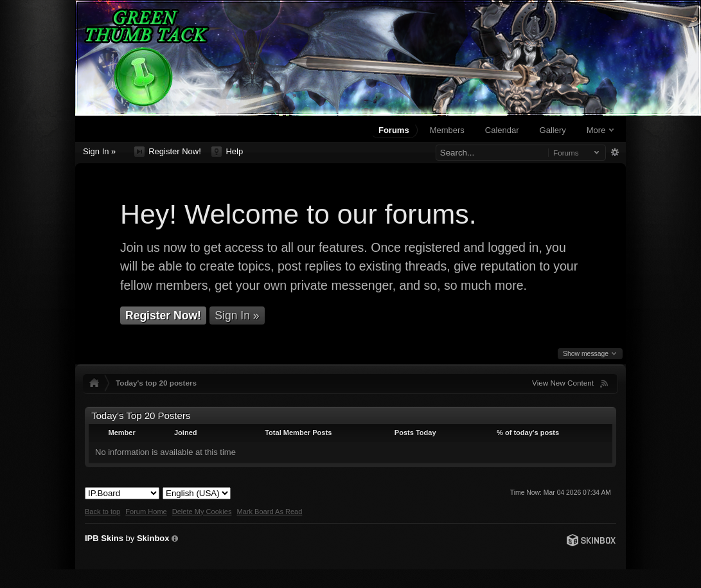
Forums (394, 130)
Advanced (615, 152)
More (600, 130)
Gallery (553, 130)
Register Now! (168, 152)
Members (447, 130)
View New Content (563, 383)
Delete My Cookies (202, 512)
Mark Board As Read (269, 512)
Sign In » (99, 151)
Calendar (502, 130)
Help (227, 152)
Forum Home (146, 512)
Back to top (102, 512)
